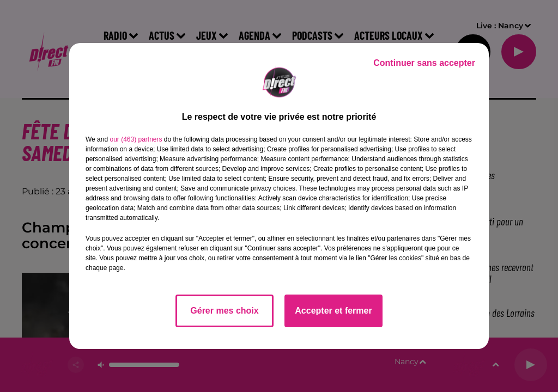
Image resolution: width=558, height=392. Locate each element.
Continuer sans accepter (424, 63)
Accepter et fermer (333, 311)
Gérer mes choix (224, 311)
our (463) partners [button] (136, 139)
